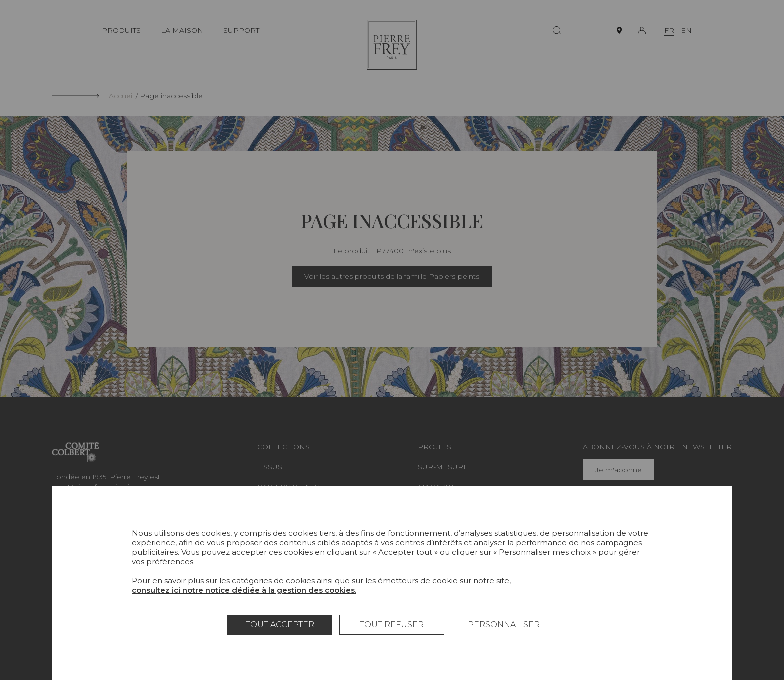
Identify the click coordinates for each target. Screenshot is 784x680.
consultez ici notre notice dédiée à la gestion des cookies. (244, 590)
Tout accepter (280, 625)
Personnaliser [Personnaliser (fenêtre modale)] (504, 625)
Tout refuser (392, 625)
